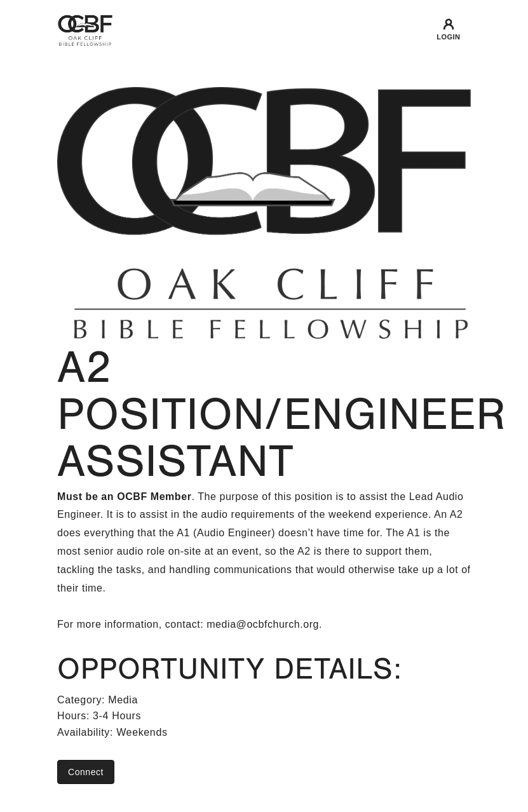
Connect (86, 772)
